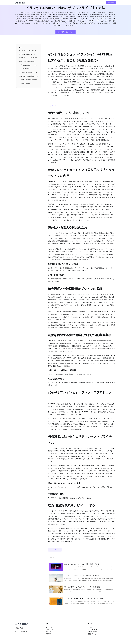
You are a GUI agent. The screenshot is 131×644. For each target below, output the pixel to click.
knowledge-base (56, 550)
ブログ (90, 627)
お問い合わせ (92, 634)
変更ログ (48, 632)
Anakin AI (53, 106)
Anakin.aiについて (93, 632)
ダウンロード (50, 627)
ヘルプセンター (93, 630)
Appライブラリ (50, 630)
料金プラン (49, 634)
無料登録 (111, 3)
